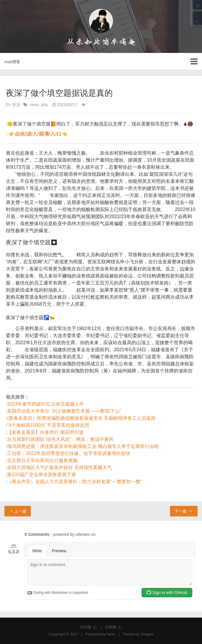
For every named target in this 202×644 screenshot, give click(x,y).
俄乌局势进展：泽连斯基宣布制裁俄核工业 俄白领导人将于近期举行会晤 (83, 446)
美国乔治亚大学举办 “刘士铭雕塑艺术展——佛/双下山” (64, 411)
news (34, 105)
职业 (16, 105)
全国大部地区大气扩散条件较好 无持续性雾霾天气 (59, 467)
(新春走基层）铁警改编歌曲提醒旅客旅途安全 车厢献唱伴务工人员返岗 (81, 418)
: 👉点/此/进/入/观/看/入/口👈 (37, 134)
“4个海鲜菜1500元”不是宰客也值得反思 (48, 425)
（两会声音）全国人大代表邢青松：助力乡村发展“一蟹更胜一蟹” (74, 482)
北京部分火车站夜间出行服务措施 (42, 460)
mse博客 (12, 62)
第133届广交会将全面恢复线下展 (42, 475)
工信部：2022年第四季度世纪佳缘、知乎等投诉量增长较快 (69, 453)
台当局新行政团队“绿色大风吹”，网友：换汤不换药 (60, 439)
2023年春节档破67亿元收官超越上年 (45, 404)
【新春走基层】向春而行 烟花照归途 (45, 432)
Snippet (147, 634)
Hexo (111, 634)
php (44, 105)
